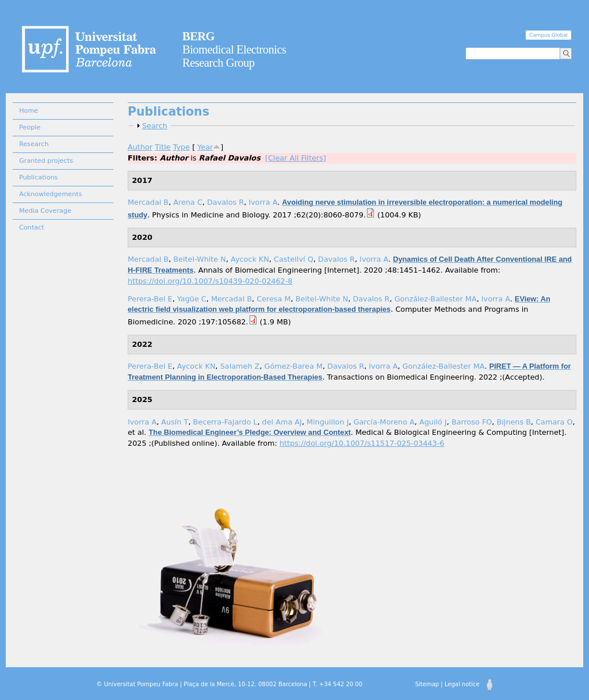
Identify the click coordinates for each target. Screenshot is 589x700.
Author (140, 147)
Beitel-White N (200, 259)
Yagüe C (192, 299)
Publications (38, 177)
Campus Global (548, 35)
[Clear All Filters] (296, 158)
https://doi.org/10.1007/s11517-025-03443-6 (362, 443)
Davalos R (225, 202)
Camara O (554, 422)
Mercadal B (148, 202)
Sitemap (427, 684)
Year (205, 147)
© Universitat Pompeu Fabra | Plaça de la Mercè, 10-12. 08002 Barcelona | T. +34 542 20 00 (230, 684)
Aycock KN (250, 259)
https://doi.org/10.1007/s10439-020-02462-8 (210, 281)
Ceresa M (274, 299)
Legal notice (462, 684)
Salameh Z (240, 366)
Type (181, 147)
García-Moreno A (384, 422)
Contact (32, 227)
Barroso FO (472, 422)
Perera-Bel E (150, 299)
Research (34, 144)
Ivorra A (263, 202)
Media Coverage (45, 211)
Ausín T (175, 422)
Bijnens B (514, 422)
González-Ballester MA (436, 299)
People (30, 127)
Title (162, 147)
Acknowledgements (50, 194)
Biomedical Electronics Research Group (234, 49)
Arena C (188, 202)
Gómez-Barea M (294, 366)
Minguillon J (328, 422)
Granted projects (46, 161)
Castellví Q (294, 259)
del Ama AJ (282, 422)
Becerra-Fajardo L (225, 422)
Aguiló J (433, 422)
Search (155, 126)
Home (28, 111)
